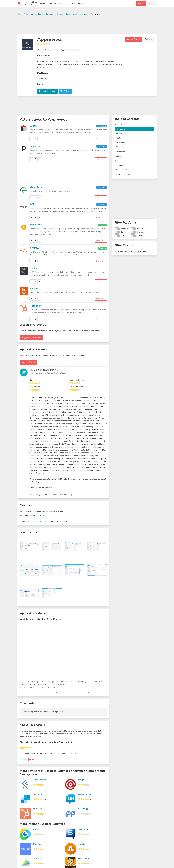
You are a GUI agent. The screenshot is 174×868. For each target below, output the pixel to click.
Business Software (45, 14)
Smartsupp (83, 809)
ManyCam (38, 829)
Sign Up (141, 3)
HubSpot (38, 809)
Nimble (34, 268)
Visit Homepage (49, 91)
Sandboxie (83, 829)
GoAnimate (84, 859)
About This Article (124, 170)
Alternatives (121, 129)
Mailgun (82, 780)
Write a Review (133, 39)
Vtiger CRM (36, 187)
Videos (119, 156)
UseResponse (85, 794)
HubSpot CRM (38, 306)
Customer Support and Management (72, 14)
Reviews (120, 134)
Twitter (67, 91)
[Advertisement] (87, 24)
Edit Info (149, 39)
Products (63, 3)
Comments (121, 166)
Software (52, 3)
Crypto (72, 3)
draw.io (82, 844)
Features (120, 138)
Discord (81, 3)
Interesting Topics (123, 174)
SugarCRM (35, 126)
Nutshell (34, 288)
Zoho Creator (40, 780)
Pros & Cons (121, 142)
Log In (152, 3)
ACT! (32, 204)
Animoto (37, 859)
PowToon (38, 844)
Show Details (101, 139)
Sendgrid (38, 794)
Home (43, 3)
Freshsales (36, 225)
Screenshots (121, 152)
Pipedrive (35, 146)
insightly (34, 248)
